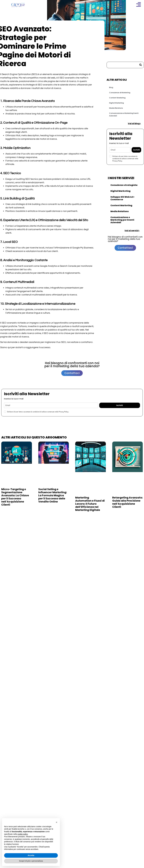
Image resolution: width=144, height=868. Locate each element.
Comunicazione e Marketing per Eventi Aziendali (122, 220)
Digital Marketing (116, 103)
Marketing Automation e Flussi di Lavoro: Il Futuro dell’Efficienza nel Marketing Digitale (90, 504)
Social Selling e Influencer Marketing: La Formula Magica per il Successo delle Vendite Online (53, 495)
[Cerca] (141, 65)
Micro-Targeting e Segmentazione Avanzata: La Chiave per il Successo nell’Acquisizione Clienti (15, 497)
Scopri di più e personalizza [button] (31, 861)
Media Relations (116, 108)
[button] (57, 822)
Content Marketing (117, 98)
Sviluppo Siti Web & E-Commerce (123, 198)
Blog (111, 87)
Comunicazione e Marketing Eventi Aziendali (124, 114)
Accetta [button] (31, 855)
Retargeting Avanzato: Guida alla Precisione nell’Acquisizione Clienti (127, 502)
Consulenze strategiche (124, 185)
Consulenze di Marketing (120, 93)
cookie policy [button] (23, 834)
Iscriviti (136, 150)
